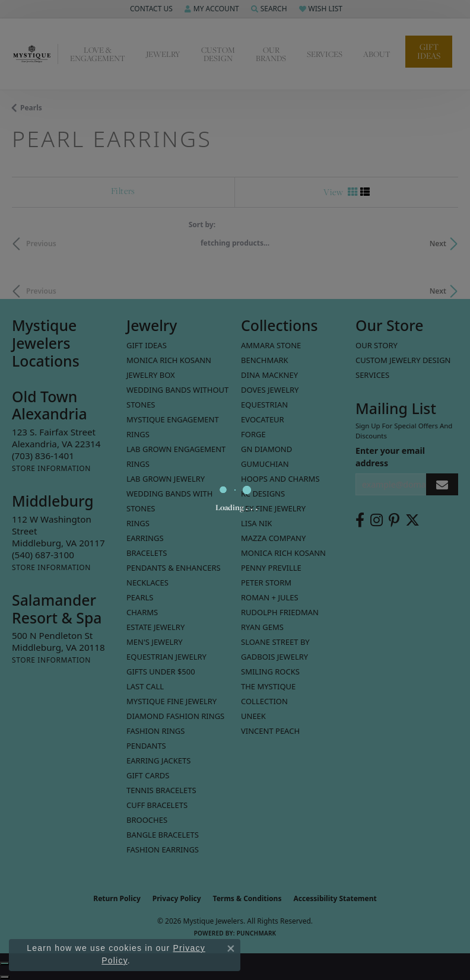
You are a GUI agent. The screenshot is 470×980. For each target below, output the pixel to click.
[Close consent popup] (231, 949)
